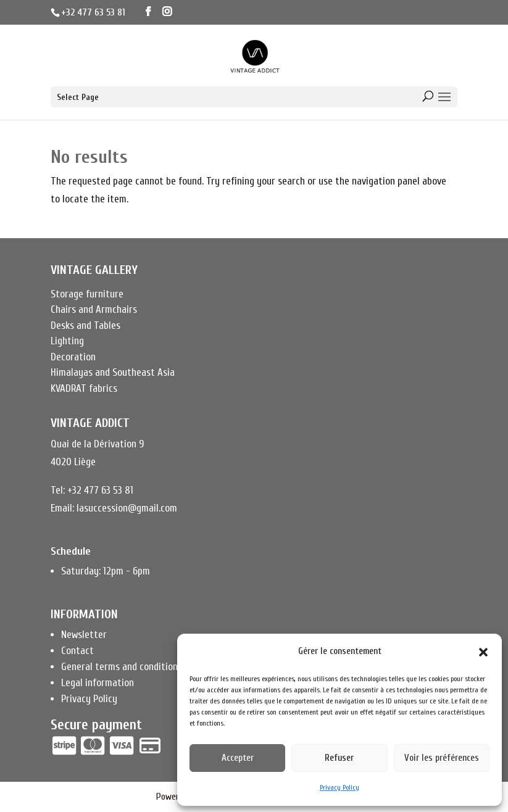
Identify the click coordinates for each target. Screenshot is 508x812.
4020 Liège (73, 462)
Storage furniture (87, 294)
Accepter (238, 758)
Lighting (67, 341)
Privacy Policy (339, 787)
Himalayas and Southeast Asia (113, 372)
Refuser (339, 758)
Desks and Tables (85, 325)
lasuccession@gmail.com (127, 508)
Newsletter (84, 635)
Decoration (73, 357)
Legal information (98, 683)
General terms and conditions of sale (137, 667)
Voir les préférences (442, 758)
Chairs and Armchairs (94, 309)
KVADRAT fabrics (84, 388)
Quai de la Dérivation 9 (97, 444)
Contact (77, 651)
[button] (483, 652)
